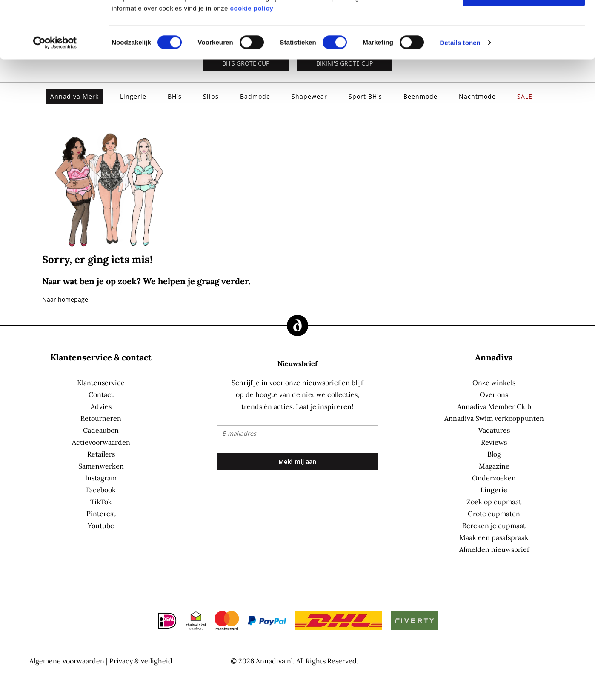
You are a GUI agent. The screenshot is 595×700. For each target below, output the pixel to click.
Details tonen (460, 96)
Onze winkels (494, 383)
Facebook (101, 490)
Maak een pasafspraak (494, 537)
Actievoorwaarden (101, 442)
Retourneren (101, 418)
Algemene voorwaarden (67, 661)
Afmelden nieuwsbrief (494, 549)
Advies (101, 406)
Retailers (101, 454)
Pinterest (101, 514)
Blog (494, 454)
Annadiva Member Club (494, 406)
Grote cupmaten (494, 514)
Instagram (101, 478)
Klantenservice (101, 383)
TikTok (101, 502)
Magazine (494, 466)
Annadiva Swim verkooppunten (494, 418)
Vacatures (494, 430)
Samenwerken (101, 466)
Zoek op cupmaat (494, 502)
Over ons (494, 394)
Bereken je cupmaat (494, 526)
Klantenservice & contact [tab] (101, 357)
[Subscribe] (297, 461)
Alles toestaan (524, 21)
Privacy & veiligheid (141, 661)
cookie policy (252, 61)
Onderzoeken (494, 478)
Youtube (101, 526)
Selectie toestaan (524, 48)
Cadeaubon (101, 430)
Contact (101, 394)
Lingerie (494, 490)
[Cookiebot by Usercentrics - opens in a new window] (55, 96)
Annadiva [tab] (494, 357)
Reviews (494, 442)
